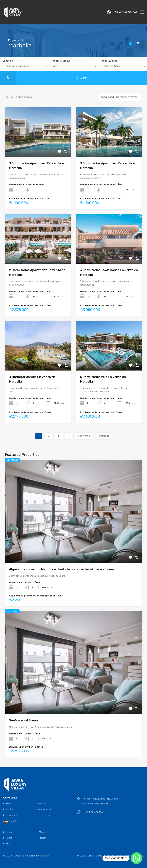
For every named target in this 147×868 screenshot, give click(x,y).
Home (9, 838)
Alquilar (9, 809)
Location (8, 61)
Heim (8, 844)
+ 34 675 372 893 (125, 12)
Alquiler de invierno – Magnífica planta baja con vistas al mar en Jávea (61, 569)
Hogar (9, 804)
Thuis (9, 832)
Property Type (109, 61)
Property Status (61, 61)
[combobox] (24, 67)
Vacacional (45, 809)
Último (104, 436)
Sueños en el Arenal (24, 720)
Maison (43, 832)
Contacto (44, 815)
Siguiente (84, 436)
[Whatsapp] (136, 858)
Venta (42, 804)
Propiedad (11, 815)
